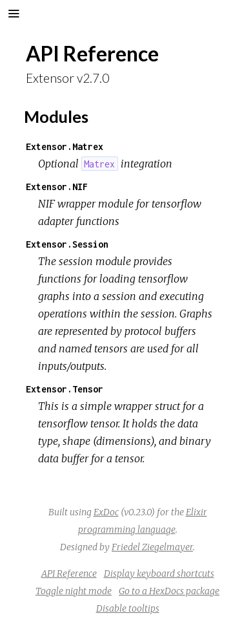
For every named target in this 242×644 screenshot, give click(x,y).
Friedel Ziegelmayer (152, 547)
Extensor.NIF (57, 187)
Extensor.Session (67, 244)
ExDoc (106, 512)
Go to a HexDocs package (169, 591)
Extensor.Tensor (65, 389)
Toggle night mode (74, 591)
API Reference (69, 574)
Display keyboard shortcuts (159, 574)
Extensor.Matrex (65, 146)
